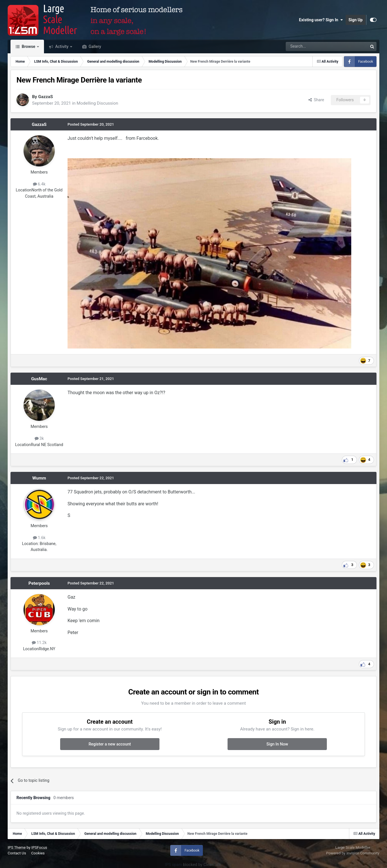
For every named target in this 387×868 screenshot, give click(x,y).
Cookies (38, 853)
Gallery (94, 47)
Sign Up (356, 20)
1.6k (39, 538)
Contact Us (17, 853)
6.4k (39, 184)
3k (39, 438)
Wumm (39, 478)
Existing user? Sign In (321, 20)
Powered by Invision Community (353, 853)
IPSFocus (39, 847)
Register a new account (110, 744)
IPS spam (173, 865)
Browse (29, 47)
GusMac (39, 379)
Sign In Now (277, 744)
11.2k (39, 643)
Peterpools (39, 583)
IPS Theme (17, 847)
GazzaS (45, 97)
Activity (62, 47)
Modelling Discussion (97, 103)
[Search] (312, 47)
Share (316, 100)
